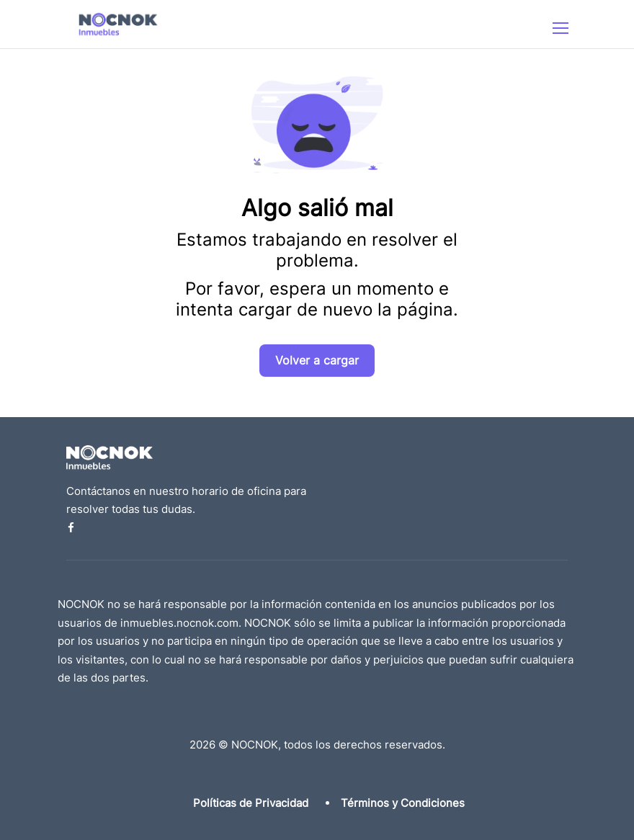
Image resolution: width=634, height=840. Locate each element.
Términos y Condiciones (403, 803)
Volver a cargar (317, 360)
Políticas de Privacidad (251, 803)
